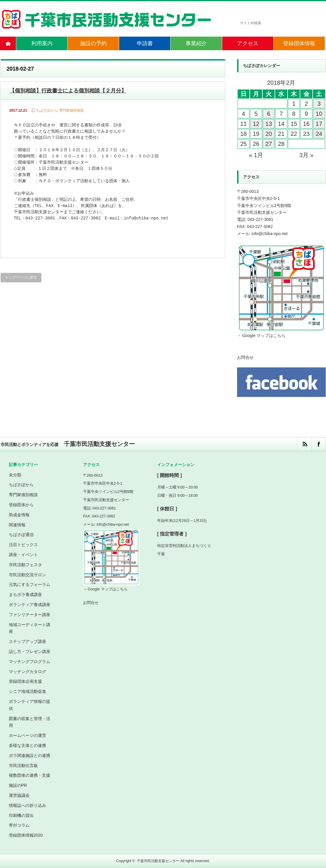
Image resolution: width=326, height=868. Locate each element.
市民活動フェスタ (25, 565)
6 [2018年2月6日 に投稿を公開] (269, 114)
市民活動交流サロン (27, 575)
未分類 (15, 475)
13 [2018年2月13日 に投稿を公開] (269, 124)
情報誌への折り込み (27, 805)
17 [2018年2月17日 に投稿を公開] (319, 124)
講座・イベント (23, 555)
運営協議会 (19, 795)
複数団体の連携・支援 (30, 775)
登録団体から (21, 505)
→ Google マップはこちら (261, 336)
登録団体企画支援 (25, 681)
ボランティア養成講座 (30, 605)
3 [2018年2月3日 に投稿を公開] (319, 104)
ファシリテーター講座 (30, 615)
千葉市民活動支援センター (158, 861)
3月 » (306, 155)
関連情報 (17, 525)
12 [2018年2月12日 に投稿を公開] (256, 124)
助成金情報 (19, 515)
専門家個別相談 (72, 110)
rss (305, 444)
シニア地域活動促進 (27, 691)
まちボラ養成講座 (25, 595)
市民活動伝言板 (23, 766)
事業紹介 (196, 43)
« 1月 (256, 155)
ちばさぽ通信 (21, 535)
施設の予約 (93, 43)
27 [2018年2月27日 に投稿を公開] (269, 144)
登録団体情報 (299, 43)
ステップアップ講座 (27, 641)
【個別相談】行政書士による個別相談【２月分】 (68, 91)
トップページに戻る (21, 277)
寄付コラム (19, 825)
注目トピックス (23, 545)
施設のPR (18, 785)
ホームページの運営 (27, 735)
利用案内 (42, 43)
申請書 (145, 43)
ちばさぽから (47, 110)
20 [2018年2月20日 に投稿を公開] (269, 134)
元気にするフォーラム (30, 584)
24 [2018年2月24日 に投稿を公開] (319, 134)
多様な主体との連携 (27, 745)
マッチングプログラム (30, 662)
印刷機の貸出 (21, 815)
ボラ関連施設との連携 (30, 755)
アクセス (248, 43)
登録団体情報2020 (26, 835)
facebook (318, 444)
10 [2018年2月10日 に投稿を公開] (319, 114)
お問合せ (245, 357)
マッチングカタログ (27, 672)
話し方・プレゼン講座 (30, 652)
